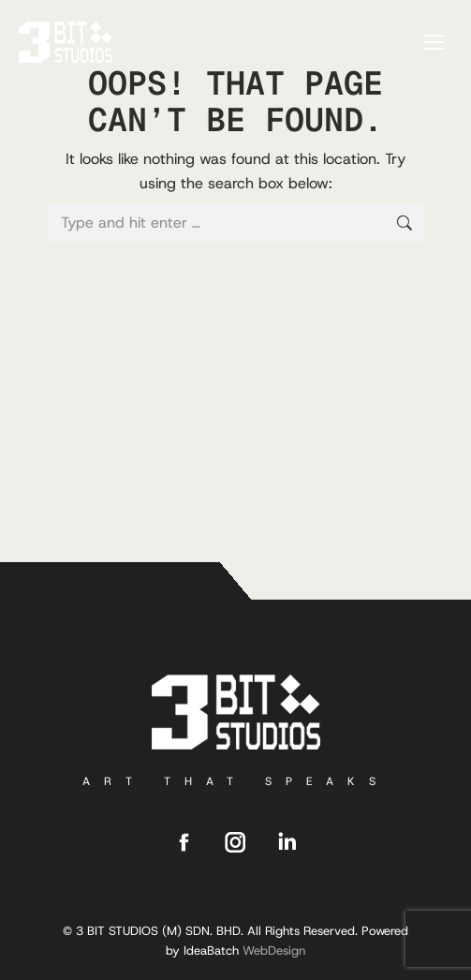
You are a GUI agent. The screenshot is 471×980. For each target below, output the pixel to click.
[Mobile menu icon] (434, 42)
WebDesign (274, 950)
